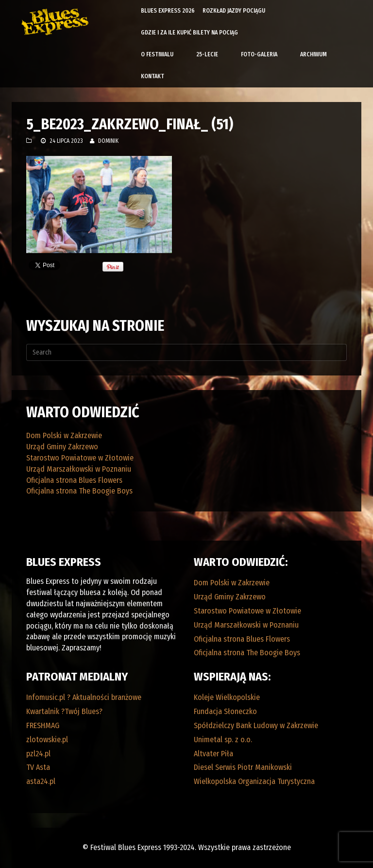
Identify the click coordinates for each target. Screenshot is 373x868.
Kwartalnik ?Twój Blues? (64, 711)
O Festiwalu (157, 54)
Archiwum (314, 54)
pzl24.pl (38, 754)
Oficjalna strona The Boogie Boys (79, 491)
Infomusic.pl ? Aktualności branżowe (84, 697)
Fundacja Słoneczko (225, 711)
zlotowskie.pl (47, 740)
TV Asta (38, 767)
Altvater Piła (213, 754)
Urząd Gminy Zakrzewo (62, 447)
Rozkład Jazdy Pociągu (234, 11)
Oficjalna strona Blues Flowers (74, 480)
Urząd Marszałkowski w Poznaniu (79, 469)
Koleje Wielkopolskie (227, 697)
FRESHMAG (43, 725)
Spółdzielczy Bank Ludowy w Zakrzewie (256, 725)
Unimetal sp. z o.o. (223, 740)
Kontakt (153, 76)
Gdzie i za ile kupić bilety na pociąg (189, 33)
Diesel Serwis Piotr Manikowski (243, 767)
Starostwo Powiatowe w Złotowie (80, 458)
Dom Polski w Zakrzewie (64, 435)
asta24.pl (41, 781)
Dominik (108, 141)
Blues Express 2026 (168, 11)
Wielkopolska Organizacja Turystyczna (254, 781)
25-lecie (207, 54)
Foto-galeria (259, 54)
